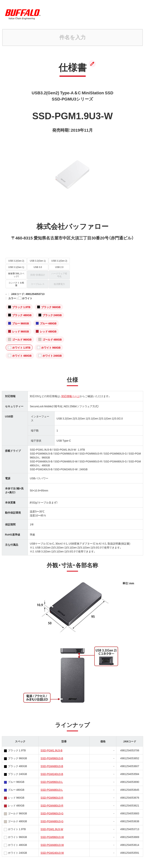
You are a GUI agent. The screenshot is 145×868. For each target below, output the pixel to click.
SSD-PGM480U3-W (52, 845)
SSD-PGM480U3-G (52, 821)
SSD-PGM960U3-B (52, 758)
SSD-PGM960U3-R (52, 797)
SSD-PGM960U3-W (52, 837)
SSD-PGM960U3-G (52, 813)
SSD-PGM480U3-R (52, 805)
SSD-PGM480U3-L (52, 790)
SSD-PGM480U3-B (52, 766)
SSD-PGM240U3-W (52, 853)
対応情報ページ (71, 396)
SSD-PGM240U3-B (52, 774)
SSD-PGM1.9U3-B (52, 750)
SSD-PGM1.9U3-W (52, 829)
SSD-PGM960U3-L (52, 782)
